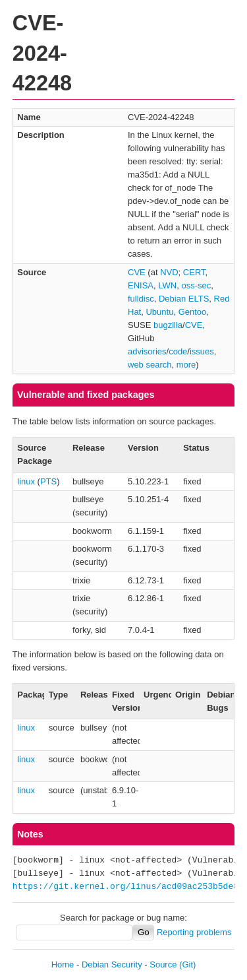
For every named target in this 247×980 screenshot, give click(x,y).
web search (150, 365)
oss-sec (196, 285)
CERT (194, 272)
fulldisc (141, 299)
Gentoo (193, 312)
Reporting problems (194, 932)
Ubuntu (159, 312)
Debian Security (112, 964)
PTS (48, 481)
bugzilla (168, 325)
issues (202, 351)
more (186, 365)
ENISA (141, 285)
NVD (169, 272)
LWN (167, 285)
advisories (147, 351)
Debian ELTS (184, 299)
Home (63, 964)
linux (26, 481)
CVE (137, 272)
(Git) (187, 964)
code (178, 351)
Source (163, 964)
